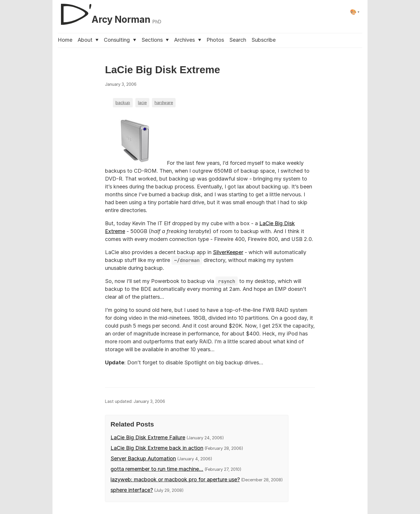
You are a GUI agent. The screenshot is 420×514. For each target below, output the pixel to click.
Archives (188, 40)
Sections (155, 40)
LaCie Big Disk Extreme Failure (148, 437)
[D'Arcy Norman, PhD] (110, 12)
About (88, 40)
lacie (142, 103)
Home (65, 40)
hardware (164, 103)
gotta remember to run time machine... (157, 469)
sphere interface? (132, 490)
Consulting (120, 40)
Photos (215, 40)
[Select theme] (355, 12)
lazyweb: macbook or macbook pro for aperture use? (175, 479)
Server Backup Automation (143, 458)
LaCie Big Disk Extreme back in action (157, 448)
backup (123, 103)
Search (238, 40)
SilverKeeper (228, 252)
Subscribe (264, 40)
